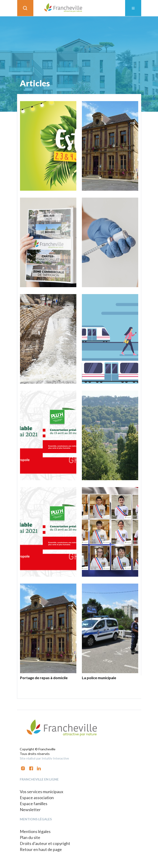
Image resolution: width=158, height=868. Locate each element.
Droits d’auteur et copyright (45, 843)
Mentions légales (35, 831)
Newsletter (30, 810)
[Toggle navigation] (133, 8)
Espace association (37, 798)
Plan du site (30, 837)
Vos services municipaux (42, 792)
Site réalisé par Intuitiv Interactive (44, 758)
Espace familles (34, 804)
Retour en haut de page (41, 849)
